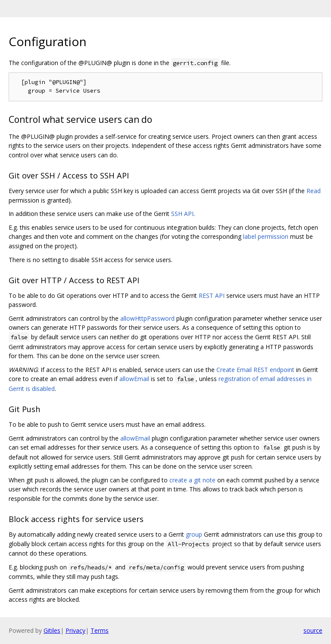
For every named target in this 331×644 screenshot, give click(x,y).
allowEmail (134, 379)
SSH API (182, 214)
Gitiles (52, 630)
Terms (100, 630)
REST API (212, 295)
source (313, 630)
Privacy (75, 630)
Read (314, 191)
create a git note (192, 480)
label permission (266, 236)
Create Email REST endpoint (255, 370)
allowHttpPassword (147, 318)
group (194, 534)
